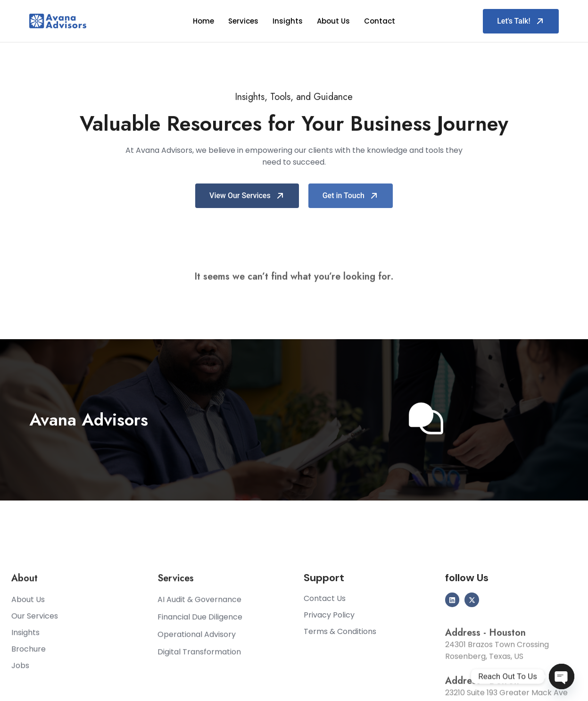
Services (243, 21)
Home (203, 21)
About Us (333, 21)
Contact (380, 21)
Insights (288, 21)
